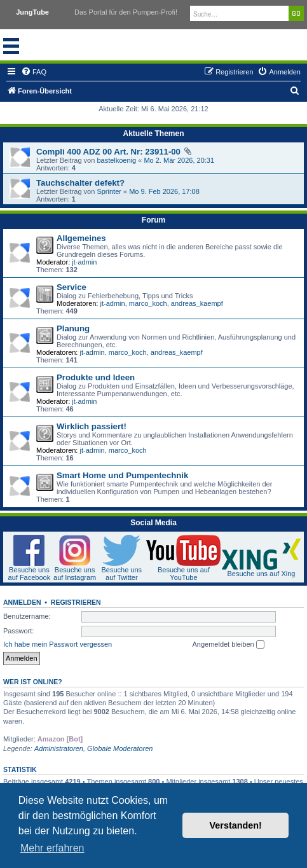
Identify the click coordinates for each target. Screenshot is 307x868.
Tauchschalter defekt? (80, 183)
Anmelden (22, 602)
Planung (73, 328)
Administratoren (59, 748)
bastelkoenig (116, 160)
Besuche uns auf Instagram (75, 574)
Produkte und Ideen (96, 377)
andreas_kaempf (197, 303)
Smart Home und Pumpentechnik (122, 475)
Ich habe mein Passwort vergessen (58, 644)
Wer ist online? (33, 682)
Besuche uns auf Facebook (30, 574)
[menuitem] (34, 72)
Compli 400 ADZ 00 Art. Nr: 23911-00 (108, 152)
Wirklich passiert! (92, 426)
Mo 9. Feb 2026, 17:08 (164, 191)
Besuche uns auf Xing (261, 574)
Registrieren (76, 602)
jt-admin (84, 262)
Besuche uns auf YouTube (184, 574)
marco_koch (148, 303)
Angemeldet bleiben (228, 645)
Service (72, 287)
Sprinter (109, 191)
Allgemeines (81, 238)
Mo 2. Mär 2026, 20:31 (179, 160)
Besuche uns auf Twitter (121, 574)
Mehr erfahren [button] (52, 848)
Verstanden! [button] (236, 825)
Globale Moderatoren (120, 748)
